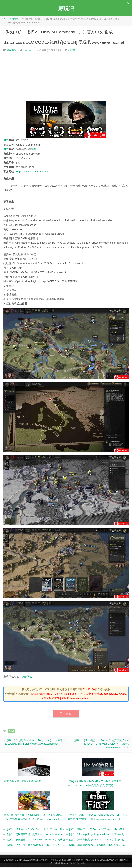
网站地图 (90, 860)
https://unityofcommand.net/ (32, 172)
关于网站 (43, 860)
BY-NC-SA (89, 690)
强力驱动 (63, 864)
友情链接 (78, 860)
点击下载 (27, 677)
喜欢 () (66, 714)
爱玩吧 (33, 860)
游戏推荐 (14, 19)
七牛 (55, 864)
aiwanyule (28, 51)
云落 (82, 864)
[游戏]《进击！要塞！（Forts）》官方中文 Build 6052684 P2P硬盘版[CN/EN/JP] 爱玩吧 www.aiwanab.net (101, 744)
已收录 (72, 51)
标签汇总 (55, 860)
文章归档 (67, 860)
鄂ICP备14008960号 (107, 860)
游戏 (6, 141)
